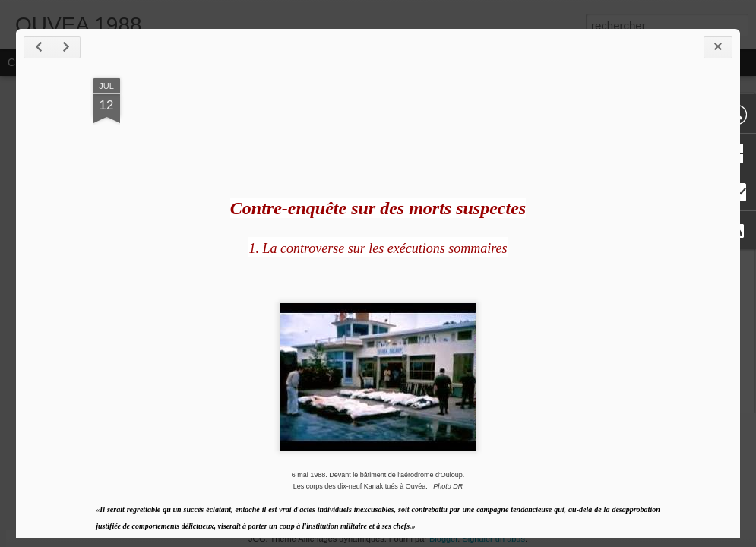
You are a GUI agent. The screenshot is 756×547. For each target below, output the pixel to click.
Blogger (443, 539)
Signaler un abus (493, 539)
